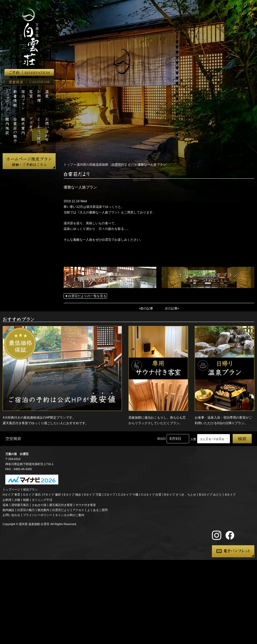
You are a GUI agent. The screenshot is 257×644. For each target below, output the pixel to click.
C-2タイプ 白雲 (151, 495)
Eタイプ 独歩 (72, 495)
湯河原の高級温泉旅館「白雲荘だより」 (105, 165)
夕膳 (17, 500)
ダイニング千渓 (42, 500)
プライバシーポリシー (38, 515)
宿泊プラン (30, 490)
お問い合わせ (11, 515)
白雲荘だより (61, 510)
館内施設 (8, 510)
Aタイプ (230, 495)
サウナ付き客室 (86, 505)
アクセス (78, 510)
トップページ (11, 490)
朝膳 (26, 500)
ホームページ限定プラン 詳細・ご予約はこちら (29, 161)
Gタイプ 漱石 (32, 495)
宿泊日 (161, 439)
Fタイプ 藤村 (52, 495)
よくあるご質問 (97, 510)
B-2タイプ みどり (210, 495)
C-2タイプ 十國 (128, 495)
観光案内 (43, 510)
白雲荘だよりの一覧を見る (87, 296)
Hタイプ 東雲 (11, 495)
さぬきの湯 (39, 505)
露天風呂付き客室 (61, 505)
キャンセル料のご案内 (70, 515)
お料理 (7, 500)
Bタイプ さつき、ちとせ (180, 495)
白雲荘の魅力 (26, 510)
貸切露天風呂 (20, 505)
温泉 (6, 505)
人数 (193, 439)
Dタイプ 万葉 (93, 495)
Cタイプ (110, 495)
